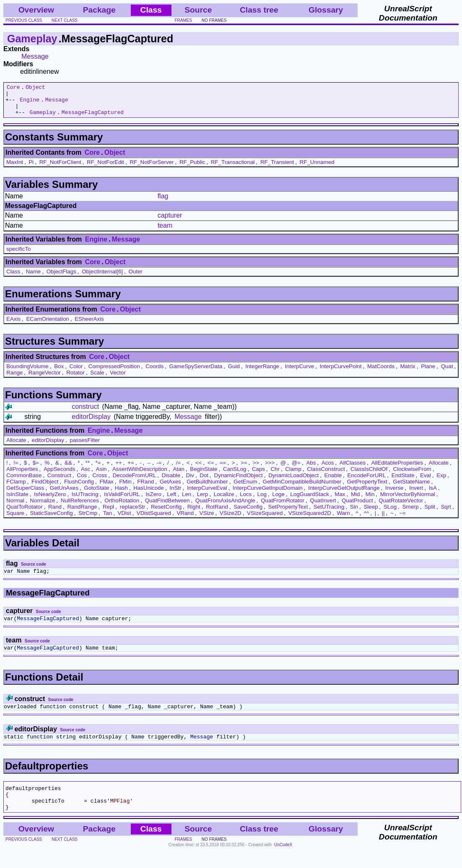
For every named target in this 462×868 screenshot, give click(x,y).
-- (149, 469)
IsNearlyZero (50, 500)
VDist (125, 519)
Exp (441, 482)
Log (262, 500)
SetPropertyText (288, 513)
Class (13, 278)
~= (402, 519)
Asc (86, 475)
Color (76, 373)
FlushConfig (79, 488)
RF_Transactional (233, 168)
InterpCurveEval (207, 494)
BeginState (204, 475)
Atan (178, 475)
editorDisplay (91, 423)
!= (16, 469)
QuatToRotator (25, 513)
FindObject (45, 488)
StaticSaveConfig (51, 519)
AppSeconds (60, 475)
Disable (171, 482)
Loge (278, 500)
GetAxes (170, 488)
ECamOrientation (47, 325)
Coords (154, 373)
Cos (82, 482)
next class (65, 20)
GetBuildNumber (207, 488)
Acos (328, 469)
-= (159, 469)
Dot (204, 482)
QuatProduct (357, 507)
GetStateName (411, 488)
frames (184, 20)
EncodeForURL (366, 482)
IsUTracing (85, 500)
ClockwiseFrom (412, 475)
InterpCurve (299, 373)
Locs (246, 500)
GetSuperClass (25, 494)
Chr (275, 475)
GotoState (96, 494)
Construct (59, 482)
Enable (333, 482)
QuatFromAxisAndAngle (225, 507)
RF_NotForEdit (105, 168)
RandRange (82, 513)
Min (370, 500)
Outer (135, 278)
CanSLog (235, 475)
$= (36, 469)
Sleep (371, 513)
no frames (214, 20)
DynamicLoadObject (293, 482)
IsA (433, 494)
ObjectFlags (61, 278)
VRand (185, 519)
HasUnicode (149, 494)
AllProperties (22, 475)
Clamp (293, 475)
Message (35, 56)
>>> (270, 469)
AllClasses (353, 469)
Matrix (407, 373)
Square (15, 519)
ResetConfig (166, 513)
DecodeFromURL (135, 482)
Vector (118, 379)
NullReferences (80, 507)
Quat (447, 373)
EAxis (13, 325)
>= (244, 469)
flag (163, 202)
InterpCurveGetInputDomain (268, 494)
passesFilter (85, 446)
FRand (145, 488)
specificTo (19, 255)
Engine (30, 103)
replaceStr (133, 513)
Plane (428, 373)
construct (85, 413)
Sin (354, 513)
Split (430, 513)
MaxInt (15, 168)
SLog (390, 513)
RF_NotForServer (152, 168)
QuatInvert (323, 507)
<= (211, 469)
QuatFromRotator (283, 507)
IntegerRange (262, 373)
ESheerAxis (89, 325)
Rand (55, 513)
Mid (355, 500)
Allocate (16, 446)
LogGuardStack (310, 500)
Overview (36, 10)
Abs (311, 469)
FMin (125, 488)
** (88, 469)
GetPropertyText (367, 488)
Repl (108, 513)
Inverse (395, 494)
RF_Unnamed (317, 168)
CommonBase (24, 482)
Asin (101, 475)
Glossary (326, 10)
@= (296, 469)
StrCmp (88, 519)
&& (68, 469)
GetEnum (245, 488)
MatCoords (381, 373)
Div (190, 482)
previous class (24, 20)
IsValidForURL (122, 500)
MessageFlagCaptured (93, 118)
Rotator (75, 379)
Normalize (42, 507)
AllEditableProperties (397, 469)
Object (35, 88)
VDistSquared (154, 519)
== (223, 469)
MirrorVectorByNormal (408, 500)
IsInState (17, 500)
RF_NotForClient (60, 168)
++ (119, 469)
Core (13, 88)
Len (187, 500)
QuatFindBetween (167, 507)
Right (194, 513)
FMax (106, 488)
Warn (343, 519)
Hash (121, 494)
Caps (258, 475)
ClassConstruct (326, 475)
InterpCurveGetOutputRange (344, 494)
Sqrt (446, 513)
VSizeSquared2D (310, 519)
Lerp (203, 500)
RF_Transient (277, 168)
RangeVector (45, 379)
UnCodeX (283, 862)
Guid (234, 373)
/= (179, 469)
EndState (403, 482)
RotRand (217, 513)
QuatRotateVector (401, 507)
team (165, 232)
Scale (97, 379)
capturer (170, 222)
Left (171, 500)
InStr (175, 494)
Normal (15, 507)
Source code (34, 570)
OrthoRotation (122, 507)
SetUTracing (329, 513)
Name (34, 278)
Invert (416, 494)
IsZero (153, 500)
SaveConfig (248, 513)
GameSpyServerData (196, 373)
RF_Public (192, 168)
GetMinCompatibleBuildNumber (302, 488)
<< (199, 469)
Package (99, 10)
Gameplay (32, 39)
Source (198, 10)
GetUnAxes (64, 494)
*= (98, 469)
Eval (426, 482)
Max (340, 500)
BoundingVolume (27, 373)
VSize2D (231, 519)
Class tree (259, 10)
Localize (224, 500)
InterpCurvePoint (340, 373)
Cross (100, 482)
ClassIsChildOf (369, 475)
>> (256, 469)
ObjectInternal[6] (102, 278)
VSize (207, 519)
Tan (108, 519)
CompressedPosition (114, 373)
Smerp (410, 513)
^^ (367, 519)
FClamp (16, 488)
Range (14, 379)
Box (59, 373)
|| (383, 519)
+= (131, 469)
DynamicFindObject (238, 482)
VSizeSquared (265, 519)
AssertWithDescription (140, 475)
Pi (31, 168)
